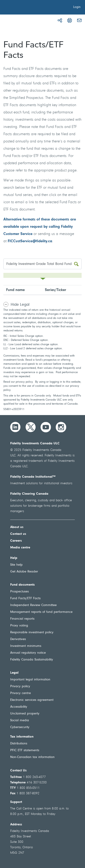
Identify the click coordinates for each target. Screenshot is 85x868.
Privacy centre (21, 693)
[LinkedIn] (15, 427)
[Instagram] (61, 427)
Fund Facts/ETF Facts (25, 598)
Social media (20, 720)
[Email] (79, 20)
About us (17, 527)
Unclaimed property (25, 714)
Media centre (20, 548)
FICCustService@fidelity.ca (30, 241)
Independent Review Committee (33, 605)
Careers (16, 541)
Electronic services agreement (32, 700)
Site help (16, 565)
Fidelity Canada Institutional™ (33, 477)
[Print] (70, 20)
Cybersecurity (20, 727)
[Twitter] (31, 427)
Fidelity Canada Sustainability (32, 660)
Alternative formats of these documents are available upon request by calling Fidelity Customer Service (40, 227)
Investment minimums (26, 646)
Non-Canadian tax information (32, 757)
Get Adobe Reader (24, 572)
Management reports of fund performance (41, 612)
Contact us (18, 534)
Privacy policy (20, 686)
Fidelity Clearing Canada (29, 494)
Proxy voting (19, 626)
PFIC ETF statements (25, 750)
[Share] (60, 20)
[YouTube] (46, 427)
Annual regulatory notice (28, 653)
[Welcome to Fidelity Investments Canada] (29, 8)
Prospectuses (19, 592)
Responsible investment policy (32, 632)
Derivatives (18, 639)
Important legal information (30, 680)
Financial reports (22, 619)
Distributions (19, 744)
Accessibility (19, 707)
